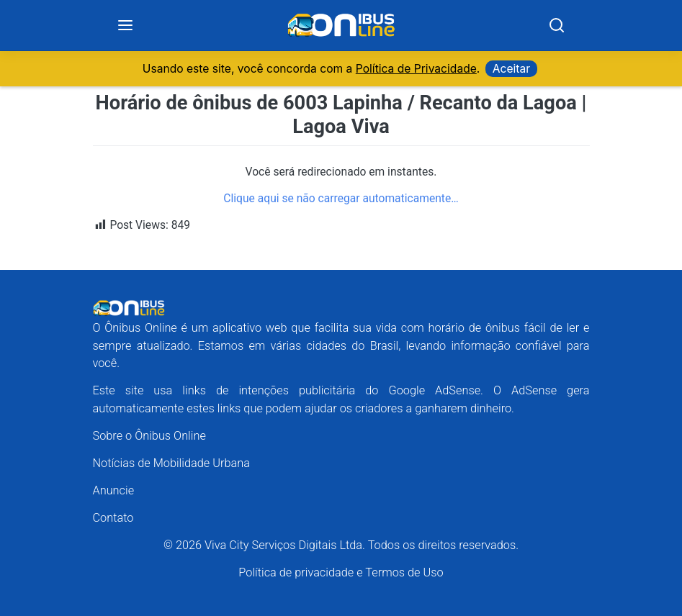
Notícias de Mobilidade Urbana (171, 463)
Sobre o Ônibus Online (149, 436)
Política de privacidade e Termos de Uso (341, 573)
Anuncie (114, 490)
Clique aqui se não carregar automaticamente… (341, 198)
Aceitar (511, 69)
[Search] (557, 26)
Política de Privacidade (416, 69)
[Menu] (126, 26)
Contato (113, 518)
